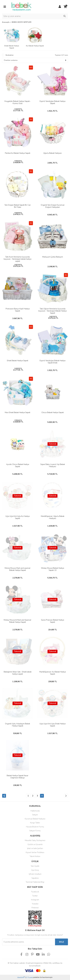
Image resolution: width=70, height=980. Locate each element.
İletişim (35, 815)
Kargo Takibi (35, 823)
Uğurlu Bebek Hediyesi (52, 153)
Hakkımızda (35, 811)
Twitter (35, 896)
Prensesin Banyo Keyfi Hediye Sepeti (18, 310)
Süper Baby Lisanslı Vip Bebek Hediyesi (53, 465)
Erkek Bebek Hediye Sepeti (18, 361)
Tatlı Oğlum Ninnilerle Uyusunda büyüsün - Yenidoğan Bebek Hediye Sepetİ (52, 311)
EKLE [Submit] (62, 942)
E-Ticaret (29, 977)
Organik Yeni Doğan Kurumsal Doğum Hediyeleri (53, 206)
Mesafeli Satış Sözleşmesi (35, 840)
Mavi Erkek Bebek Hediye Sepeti (17, 413)
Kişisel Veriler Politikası (35, 852)
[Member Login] (60, 7)
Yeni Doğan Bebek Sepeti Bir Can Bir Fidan (18, 206)
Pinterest (35, 908)
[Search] (35, 16)
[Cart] (65, 7)
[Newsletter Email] (29, 942)
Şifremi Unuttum (35, 874)
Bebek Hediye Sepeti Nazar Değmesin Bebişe (17, 777)
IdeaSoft (21, 977)
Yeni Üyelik (35, 866)
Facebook (35, 892)
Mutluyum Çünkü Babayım (53, 257)
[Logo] (21, 7)
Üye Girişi (35, 870)
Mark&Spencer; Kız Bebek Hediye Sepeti (53, 673)
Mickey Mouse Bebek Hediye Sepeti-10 (53, 569)
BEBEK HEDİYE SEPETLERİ (22, 22)
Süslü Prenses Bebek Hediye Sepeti (52, 621)
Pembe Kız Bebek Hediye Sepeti (18, 153)
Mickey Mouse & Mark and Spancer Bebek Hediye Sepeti (17, 621)
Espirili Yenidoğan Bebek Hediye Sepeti (52, 102)
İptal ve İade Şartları (35, 848)
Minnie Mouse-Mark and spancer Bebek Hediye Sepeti (18, 569)
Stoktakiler (9, 55)
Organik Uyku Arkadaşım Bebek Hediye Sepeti (17, 725)
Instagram (35, 900)
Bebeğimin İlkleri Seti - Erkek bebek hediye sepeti (18, 673)
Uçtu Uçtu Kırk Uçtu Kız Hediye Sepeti (17, 517)
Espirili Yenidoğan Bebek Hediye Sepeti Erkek (52, 362)
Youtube (35, 904)
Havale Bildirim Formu (35, 827)
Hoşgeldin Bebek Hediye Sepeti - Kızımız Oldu (18, 102)
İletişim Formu (35, 831)
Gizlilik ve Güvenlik (35, 845)
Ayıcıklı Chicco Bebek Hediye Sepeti (18, 465)
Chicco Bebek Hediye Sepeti (53, 413)
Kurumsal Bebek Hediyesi (35, 819)
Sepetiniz (35, 878)
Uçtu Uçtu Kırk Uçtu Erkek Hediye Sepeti (52, 725)
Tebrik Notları (35, 856)
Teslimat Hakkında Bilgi (35, 882)
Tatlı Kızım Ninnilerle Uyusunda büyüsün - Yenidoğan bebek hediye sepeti (17, 259)
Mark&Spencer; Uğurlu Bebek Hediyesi (53, 517)
